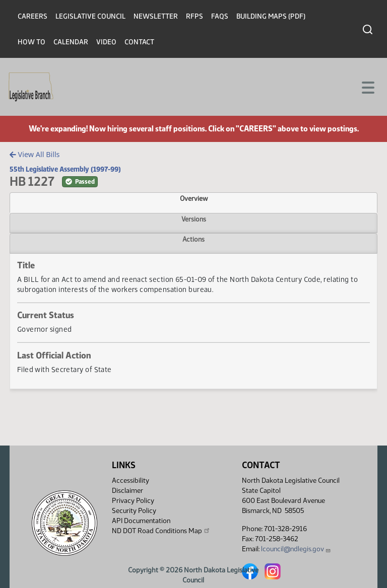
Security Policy (134, 511)
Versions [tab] (194, 219)
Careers (33, 16)
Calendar (71, 42)
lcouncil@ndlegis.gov (296, 549)
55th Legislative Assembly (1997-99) (65, 169)
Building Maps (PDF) (271, 16)
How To (31, 42)
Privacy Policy (133, 501)
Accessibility (131, 481)
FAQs (220, 16)
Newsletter (156, 16)
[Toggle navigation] (367, 87)
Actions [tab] (193, 239)
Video (106, 42)
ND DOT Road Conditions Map (161, 531)
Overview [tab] (194, 198)
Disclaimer (127, 491)
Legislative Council (90, 16)
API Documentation (141, 521)
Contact (139, 42)
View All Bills (35, 154)
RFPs (195, 16)
